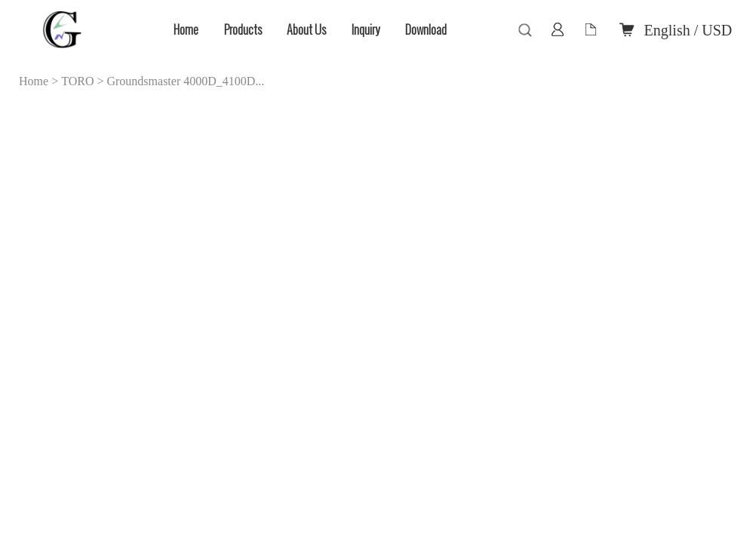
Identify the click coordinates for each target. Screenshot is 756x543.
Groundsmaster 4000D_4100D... (185, 81)
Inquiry (366, 30)
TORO (77, 81)
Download (426, 30)
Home (186, 30)
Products (243, 30)
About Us (306, 30)
